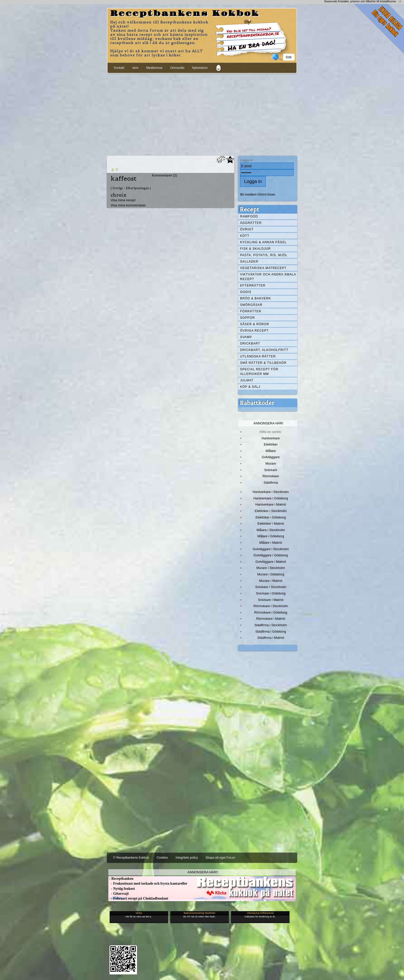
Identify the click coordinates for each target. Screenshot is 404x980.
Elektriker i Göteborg (271, 517)
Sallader (249, 262)
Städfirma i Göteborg (271, 631)
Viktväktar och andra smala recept (268, 277)
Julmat (247, 380)
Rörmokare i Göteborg (271, 612)
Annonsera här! (268, 423)
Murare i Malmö (271, 581)
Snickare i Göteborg (271, 593)
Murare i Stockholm (271, 568)
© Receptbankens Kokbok (131, 858)
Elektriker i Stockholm (271, 511)
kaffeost (124, 179)
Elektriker (271, 444)
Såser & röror (255, 324)
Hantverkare (271, 438)
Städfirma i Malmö (271, 638)
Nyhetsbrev (200, 68)
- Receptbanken (121, 879)
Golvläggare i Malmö (271, 562)
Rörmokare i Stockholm (271, 606)
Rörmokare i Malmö (271, 619)
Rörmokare (271, 476)
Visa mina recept (123, 200)
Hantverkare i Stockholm (271, 492)
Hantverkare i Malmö (271, 504)
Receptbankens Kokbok (185, 14)
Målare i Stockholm (271, 530)
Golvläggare (271, 457)
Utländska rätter (258, 356)
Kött (245, 236)
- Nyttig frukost (122, 889)
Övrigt (247, 229)
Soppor (247, 318)
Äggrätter (251, 223)
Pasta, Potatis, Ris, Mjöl (264, 255)
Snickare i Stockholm (271, 587)
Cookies (162, 858)
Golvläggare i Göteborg (271, 555)
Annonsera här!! (203, 872)
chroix (118, 195)
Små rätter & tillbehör (263, 363)
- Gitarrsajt (118, 894)
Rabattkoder (257, 403)
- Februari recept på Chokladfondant (138, 898)
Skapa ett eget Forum (220, 858)
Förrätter (251, 311)
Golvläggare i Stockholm (271, 549)
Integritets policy (187, 858)
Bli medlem (248, 194)
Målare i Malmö (271, 543)
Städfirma (271, 483)
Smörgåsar (251, 305)
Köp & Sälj (250, 387)
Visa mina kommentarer (128, 205)
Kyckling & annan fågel (263, 242)
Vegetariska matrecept (263, 268)
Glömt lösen (266, 194)
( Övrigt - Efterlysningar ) (131, 188)
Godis (246, 292)
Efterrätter (253, 286)
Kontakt (119, 68)
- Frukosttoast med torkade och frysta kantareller (148, 883)
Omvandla (177, 68)
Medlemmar (154, 68)
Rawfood (249, 216)
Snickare (271, 470)
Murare (271, 463)
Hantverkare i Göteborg (271, 498)
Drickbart (250, 344)
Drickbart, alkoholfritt (264, 350)
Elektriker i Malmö (271, 523)
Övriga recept (254, 331)
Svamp (246, 337)
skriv (135, 68)
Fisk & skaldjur (255, 249)
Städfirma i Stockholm (271, 625)
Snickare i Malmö (271, 600)
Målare (271, 451)
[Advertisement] (202, 114)
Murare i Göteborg (271, 574)
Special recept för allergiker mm (259, 372)
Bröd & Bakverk (256, 298)
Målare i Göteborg (271, 536)
